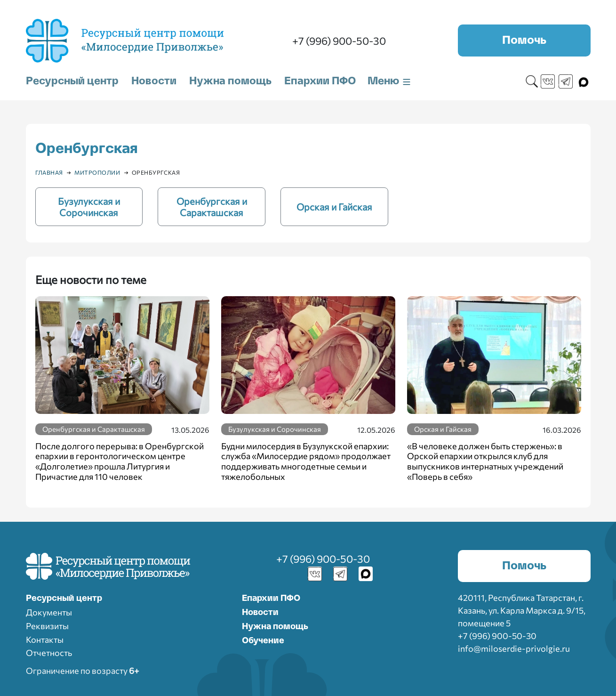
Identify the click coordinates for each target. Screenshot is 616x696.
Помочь (524, 40)
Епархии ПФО (320, 81)
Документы (49, 612)
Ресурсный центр (72, 81)
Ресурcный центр (64, 599)
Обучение (263, 641)
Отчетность (49, 653)
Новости (154, 81)
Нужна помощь (230, 81)
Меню (390, 81)
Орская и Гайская (443, 429)
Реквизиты (47, 626)
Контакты (45, 639)
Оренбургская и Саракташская (94, 429)
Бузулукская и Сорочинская (275, 429)
